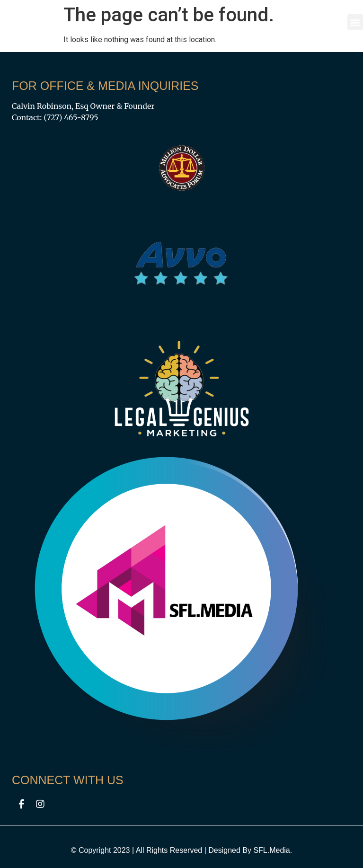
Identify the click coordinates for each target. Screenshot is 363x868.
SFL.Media (271, 850)
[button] (355, 22)
